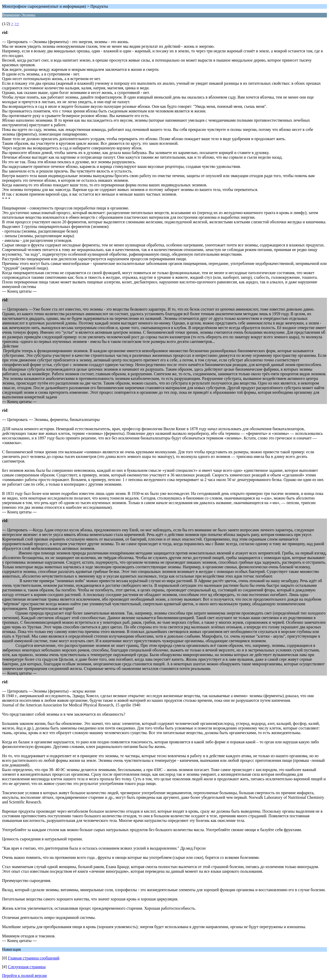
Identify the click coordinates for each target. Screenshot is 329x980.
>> (17, 24)
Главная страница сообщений (34, 958)
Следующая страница (27, 967)
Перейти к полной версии (24, 976)
